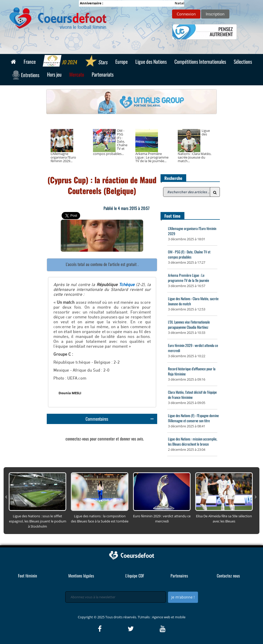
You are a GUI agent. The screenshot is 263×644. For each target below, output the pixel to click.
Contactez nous (228, 576)
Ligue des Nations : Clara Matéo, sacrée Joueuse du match (193, 301)
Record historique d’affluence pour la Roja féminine (192, 371)
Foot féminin (27, 576)
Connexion (186, 14)
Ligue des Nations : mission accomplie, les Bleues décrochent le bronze (193, 441)
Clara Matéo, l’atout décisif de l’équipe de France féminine (192, 395)
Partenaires (179, 576)
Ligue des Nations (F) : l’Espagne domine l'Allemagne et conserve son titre (193, 418)
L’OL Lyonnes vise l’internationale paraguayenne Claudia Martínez (189, 324)
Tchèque (127, 285)
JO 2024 (60, 61)
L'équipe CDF (135, 576)
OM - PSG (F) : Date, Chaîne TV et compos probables (189, 254)
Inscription (215, 14)
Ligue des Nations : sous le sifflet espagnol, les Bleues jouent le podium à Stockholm (38, 521)
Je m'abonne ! (183, 597)
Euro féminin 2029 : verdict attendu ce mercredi (193, 348)
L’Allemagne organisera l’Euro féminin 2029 (192, 231)
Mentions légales (81, 576)
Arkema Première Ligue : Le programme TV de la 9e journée (189, 278)
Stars (96, 61)
